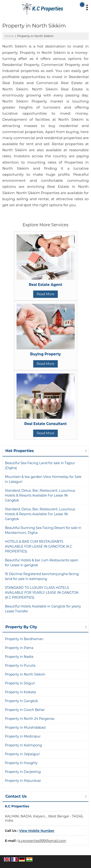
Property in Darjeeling (23, 772)
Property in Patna (19, 648)
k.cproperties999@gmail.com (42, 841)
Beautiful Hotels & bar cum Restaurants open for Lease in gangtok (42, 563)
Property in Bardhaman (24, 639)
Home (9, 36)
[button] (37, 831)
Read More (46, 294)
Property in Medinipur (23, 736)
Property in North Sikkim (25, 674)
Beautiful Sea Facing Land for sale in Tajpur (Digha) (40, 465)
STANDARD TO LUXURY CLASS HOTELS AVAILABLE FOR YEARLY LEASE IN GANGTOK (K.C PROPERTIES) (42, 593)
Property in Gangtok (21, 701)
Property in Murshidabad (25, 727)
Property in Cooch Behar (25, 710)
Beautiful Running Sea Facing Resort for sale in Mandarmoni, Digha (43, 530)
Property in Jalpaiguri (22, 754)
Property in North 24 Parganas (30, 719)
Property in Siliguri (20, 683)
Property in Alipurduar (23, 781)
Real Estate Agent (46, 285)
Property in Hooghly (21, 763)
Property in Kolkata (20, 692)
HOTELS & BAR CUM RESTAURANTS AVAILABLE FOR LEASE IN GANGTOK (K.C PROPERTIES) (39, 546)
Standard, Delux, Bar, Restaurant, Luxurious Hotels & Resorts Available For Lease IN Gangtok (40, 495)
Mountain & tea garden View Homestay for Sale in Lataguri (43, 479)
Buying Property (45, 354)
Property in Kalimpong (23, 745)
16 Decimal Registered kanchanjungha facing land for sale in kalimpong (42, 576)
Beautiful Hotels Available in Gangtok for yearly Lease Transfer (43, 609)
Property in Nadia (19, 657)
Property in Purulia (20, 666)
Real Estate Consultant (45, 424)
